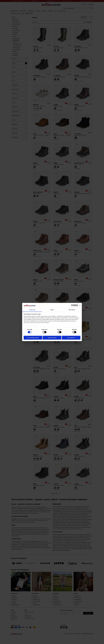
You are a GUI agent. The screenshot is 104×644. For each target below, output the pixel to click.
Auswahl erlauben (52, 338)
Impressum (34, 326)
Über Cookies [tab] (72, 310)
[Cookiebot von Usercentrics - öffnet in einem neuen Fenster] (72, 305)
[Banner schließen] (80, 305)
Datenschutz (27, 326)
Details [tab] (52, 310)
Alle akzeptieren (71, 338)
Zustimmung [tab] (32, 310)
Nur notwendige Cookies (33, 338)
